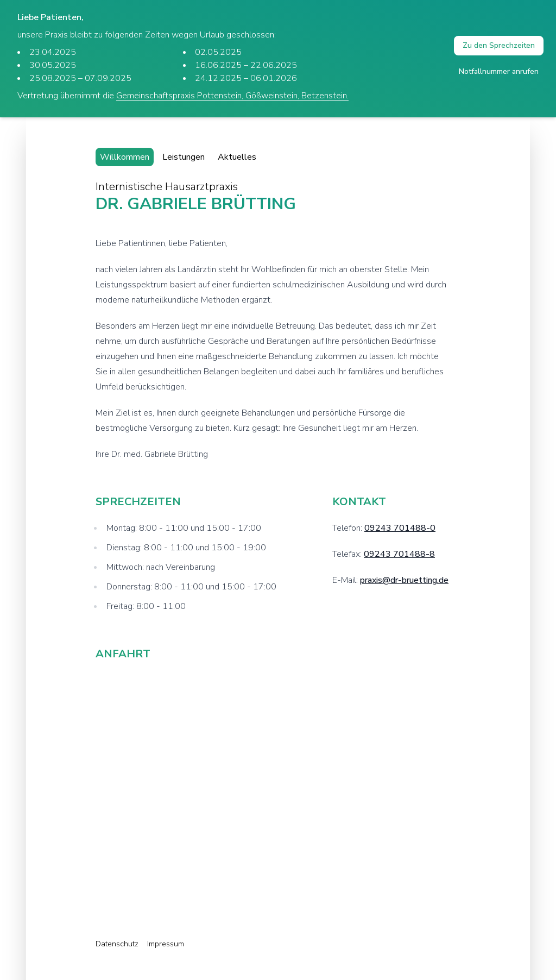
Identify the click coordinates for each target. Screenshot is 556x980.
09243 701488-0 (400, 528)
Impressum (166, 944)
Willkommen (125, 157)
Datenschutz (117, 944)
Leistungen (184, 157)
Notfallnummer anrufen (499, 71)
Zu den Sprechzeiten (499, 45)
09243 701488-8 (399, 554)
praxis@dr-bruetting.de (404, 580)
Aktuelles (237, 157)
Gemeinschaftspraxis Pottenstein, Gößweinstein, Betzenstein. (232, 96)
